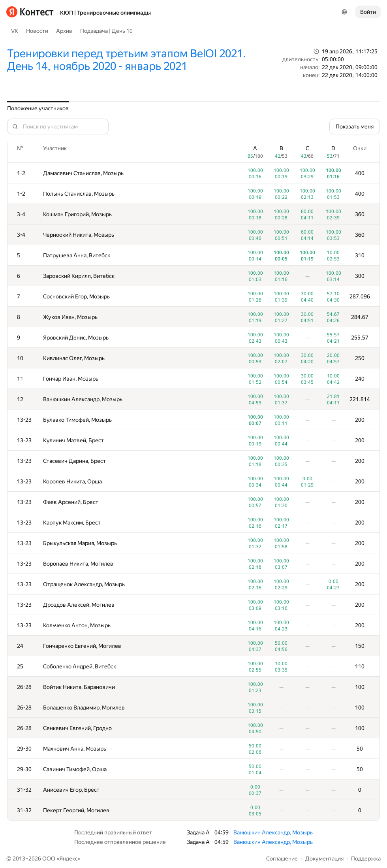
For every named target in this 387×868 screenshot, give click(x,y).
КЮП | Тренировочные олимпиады (105, 13)
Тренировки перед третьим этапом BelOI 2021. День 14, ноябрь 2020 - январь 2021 (127, 60)
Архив (64, 31)
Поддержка (366, 859)
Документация (324, 859)
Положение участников (38, 108)
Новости (37, 31)
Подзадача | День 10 (106, 31)
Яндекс (69, 859)
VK (15, 31)
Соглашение (282, 859)
